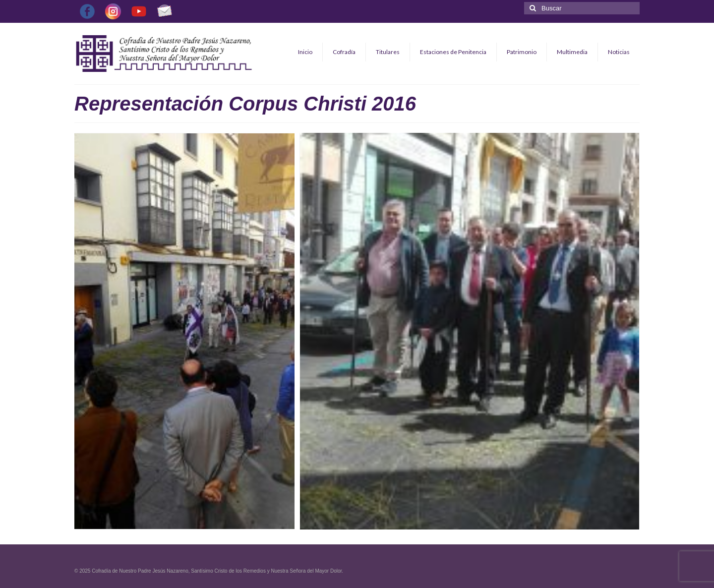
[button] (184, 331)
